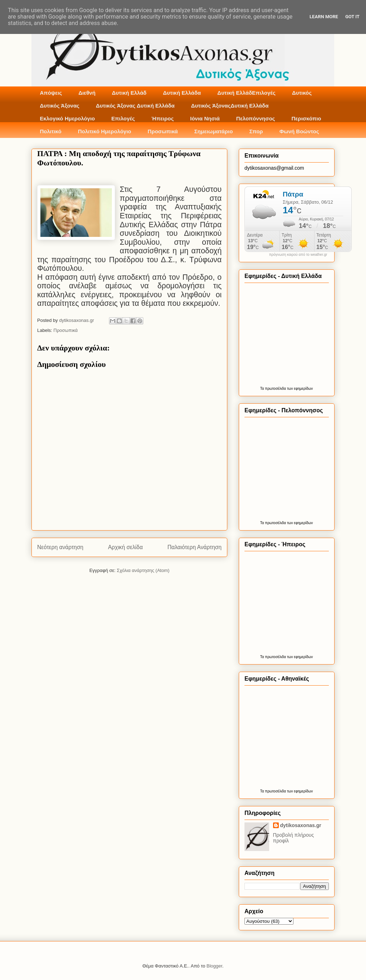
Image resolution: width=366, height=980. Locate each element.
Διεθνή (87, 93)
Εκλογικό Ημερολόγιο (68, 118)
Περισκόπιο (306, 118)
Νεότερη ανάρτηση (60, 547)
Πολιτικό (51, 131)
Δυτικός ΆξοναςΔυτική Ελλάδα (230, 106)
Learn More (324, 17)
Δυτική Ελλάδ (129, 93)
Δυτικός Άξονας (60, 106)
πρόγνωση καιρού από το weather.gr (298, 255)
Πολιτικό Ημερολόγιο (105, 131)
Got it (352, 17)
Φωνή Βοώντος (299, 131)
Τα (263, 389)
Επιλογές (123, 118)
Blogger (214, 966)
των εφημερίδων (299, 389)
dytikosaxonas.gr (301, 825)
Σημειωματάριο (214, 131)
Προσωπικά (163, 131)
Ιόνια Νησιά (205, 118)
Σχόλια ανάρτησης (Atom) (143, 570)
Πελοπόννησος (256, 118)
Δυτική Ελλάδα (182, 93)
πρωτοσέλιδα (275, 389)
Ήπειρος (162, 118)
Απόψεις (51, 93)
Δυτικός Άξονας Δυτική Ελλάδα (135, 106)
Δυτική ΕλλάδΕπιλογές (246, 93)
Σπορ (256, 131)
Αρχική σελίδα (125, 547)
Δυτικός (302, 93)
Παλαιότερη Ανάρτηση (194, 547)
